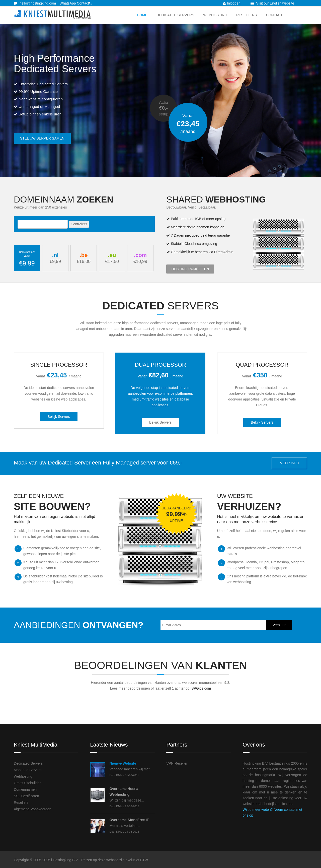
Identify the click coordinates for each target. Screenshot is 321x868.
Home (142, 15)
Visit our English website (272, 3)
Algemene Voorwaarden (32, 809)
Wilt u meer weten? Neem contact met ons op (272, 812)
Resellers (247, 15)
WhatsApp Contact (74, 3)
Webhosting (215, 15)
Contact (274, 15)
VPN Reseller (177, 763)
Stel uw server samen (42, 138)
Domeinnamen (25, 789)
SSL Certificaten (26, 796)
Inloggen (232, 3)
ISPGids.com (201, 688)
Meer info (289, 463)
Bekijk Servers (59, 417)
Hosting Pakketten (190, 269)
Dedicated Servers (175, 15)
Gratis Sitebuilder (27, 783)
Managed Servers (28, 770)
